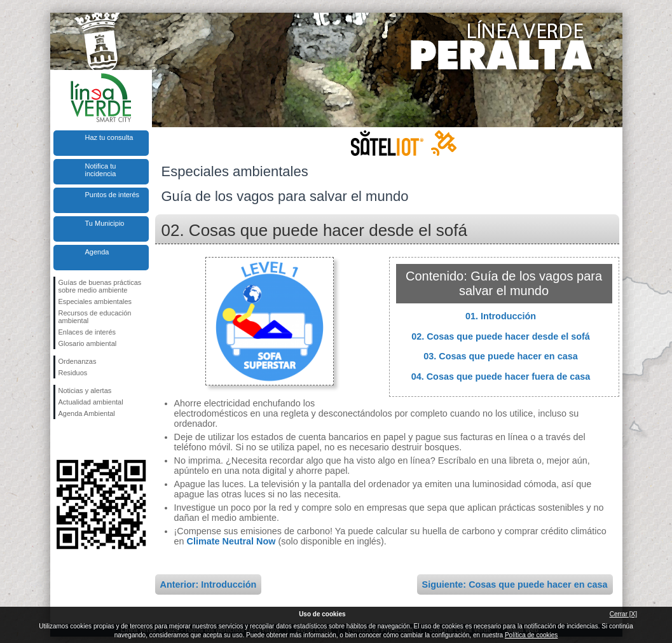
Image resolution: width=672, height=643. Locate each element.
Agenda (97, 252)
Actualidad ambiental (91, 402)
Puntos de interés (113, 195)
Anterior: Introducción (209, 584)
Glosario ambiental (88, 343)
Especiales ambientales (95, 301)
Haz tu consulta (109, 137)
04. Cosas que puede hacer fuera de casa (501, 377)
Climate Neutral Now (231, 541)
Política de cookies (531, 635)
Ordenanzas (78, 361)
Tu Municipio (105, 223)
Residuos (73, 373)
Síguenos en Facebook (61, 439)
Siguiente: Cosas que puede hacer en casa (515, 584)
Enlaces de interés (87, 332)
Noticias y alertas (85, 391)
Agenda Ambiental (87, 413)
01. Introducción (501, 316)
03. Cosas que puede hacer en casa (500, 356)
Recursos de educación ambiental (95, 317)
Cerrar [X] (623, 614)
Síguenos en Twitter (82, 439)
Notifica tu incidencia (101, 170)
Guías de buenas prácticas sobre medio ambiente (100, 286)
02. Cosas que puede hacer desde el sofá (501, 336)
